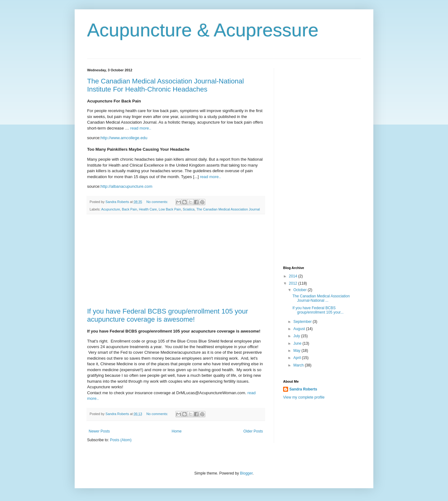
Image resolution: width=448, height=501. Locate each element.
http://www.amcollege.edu (124, 138)
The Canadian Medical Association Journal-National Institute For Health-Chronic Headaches (166, 85)
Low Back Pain (170, 209)
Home (177, 431)
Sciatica (189, 209)
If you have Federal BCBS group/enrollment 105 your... (318, 310)
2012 (294, 283)
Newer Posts (99, 431)
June (298, 343)
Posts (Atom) (121, 440)
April (298, 358)
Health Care (148, 209)
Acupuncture (111, 209)
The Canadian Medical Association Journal (228, 209)
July (297, 336)
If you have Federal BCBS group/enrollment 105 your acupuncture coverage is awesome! (168, 315)
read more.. (141, 128)
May (297, 351)
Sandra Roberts (303, 389)
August (300, 329)
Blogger (246, 473)
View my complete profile (304, 397)
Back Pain (130, 209)
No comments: (158, 202)
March (299, 365)
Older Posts (253, 431)
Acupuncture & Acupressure (203, 30)
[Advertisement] (176, 261)
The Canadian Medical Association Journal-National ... (321, 298)
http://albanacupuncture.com (126, 186)
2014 (294, 276)
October (301, 290)
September (303, 322)
